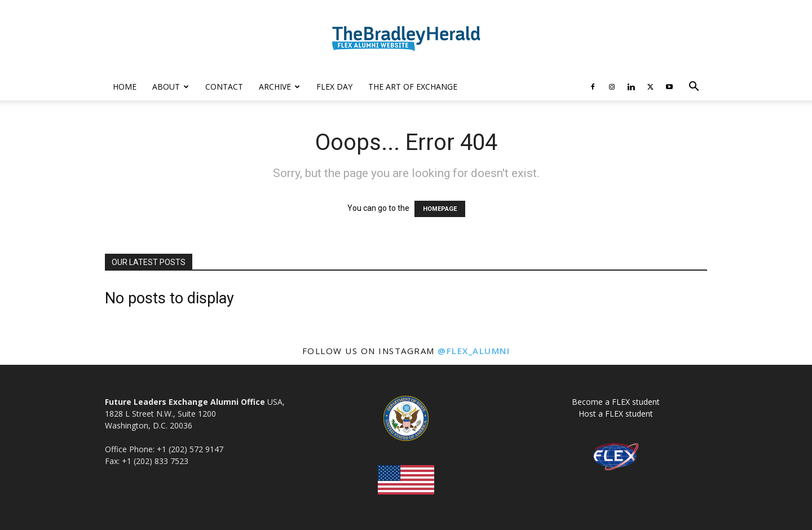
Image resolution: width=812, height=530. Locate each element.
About (171, 87)
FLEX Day (334, 87)
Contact (224, 87)
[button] (694, 88)
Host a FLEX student (616, 414)
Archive (279, 87)
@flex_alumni (474, 351)
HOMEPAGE (440, 209)
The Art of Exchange (413, 87)
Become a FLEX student (616, 402)
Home (125, 87)
